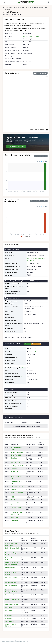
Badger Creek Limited (12, 548)
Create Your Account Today (16, 147)
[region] (26, 104)
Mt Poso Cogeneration (12, 600)
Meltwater (14, 469)
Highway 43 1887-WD (12, 582)
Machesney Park (16, 508)
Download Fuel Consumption (39, 201)
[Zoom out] (47, 81)
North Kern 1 (9, 608)
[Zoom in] (47, 78)
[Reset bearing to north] (47, 83)
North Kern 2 (9, 610)
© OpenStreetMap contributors (38, 130)
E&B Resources (10, 568)
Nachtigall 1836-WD (17, 466)
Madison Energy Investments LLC (33, 36)
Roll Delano (9, 615)
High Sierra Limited (11, 577)
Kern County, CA (31, 7)
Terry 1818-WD (10, 621)
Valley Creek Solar (17, 463)
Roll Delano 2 (9, 618)
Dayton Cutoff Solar (17, 452)
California (21, 7)
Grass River (14, 517)
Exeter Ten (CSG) (16, 455)
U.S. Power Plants (11, 7)
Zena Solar (14, 458)
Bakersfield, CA (42, 7)
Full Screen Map (40, 73)
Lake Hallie (14, 520)
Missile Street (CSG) (17, 492)
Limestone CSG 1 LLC (17, 486)
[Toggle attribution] (47, 130)
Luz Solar (14, 489)
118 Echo (13, 497)
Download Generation (41, 156)
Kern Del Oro (15, 500)
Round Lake (14, 472)
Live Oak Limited (10, 595)
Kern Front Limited (11, 585)
